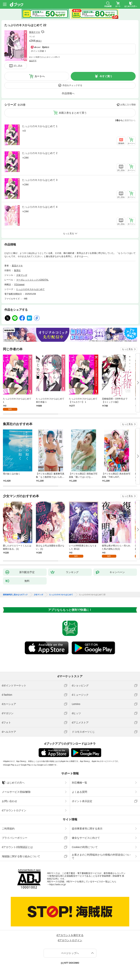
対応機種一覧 (79, 783)
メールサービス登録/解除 (16, 792)
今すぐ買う (106, 76)
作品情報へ (68, 93)
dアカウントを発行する (70, 935)
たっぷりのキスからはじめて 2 (40, 153)
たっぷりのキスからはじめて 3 (40, 180)
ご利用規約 (8, 829)
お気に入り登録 (128, 105)
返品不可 (33, 61)
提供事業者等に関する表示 (87, 829)
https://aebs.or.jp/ (58, 884)
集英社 (17, 270)
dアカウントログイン (14, 810)
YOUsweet (19, 285)
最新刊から (130, 120)
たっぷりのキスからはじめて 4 (40, 207)
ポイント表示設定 (82, 801)
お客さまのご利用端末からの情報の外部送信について (101, 856)
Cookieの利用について (85, 847)
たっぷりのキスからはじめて (30, 289)
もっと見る (127, 349)
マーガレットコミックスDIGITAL (32, 280)
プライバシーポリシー (15, 838)
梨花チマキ (35, 32)
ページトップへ (70, 953)
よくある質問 (79, 792)
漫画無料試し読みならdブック (15, 595)
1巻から (119, 120)
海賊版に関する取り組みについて (21, 856)
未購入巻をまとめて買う (73, 113)
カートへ (40, 76)
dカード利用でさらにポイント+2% (43, 57)
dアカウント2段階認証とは (17, 847)
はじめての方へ (13, 783)
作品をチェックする (72, 85)
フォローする (43, 32)
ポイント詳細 (37, 51)
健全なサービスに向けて (86, 838)
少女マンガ (22, 275)
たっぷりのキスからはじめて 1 (40, 126)
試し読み (18, 66)
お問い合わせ (9, 801)
